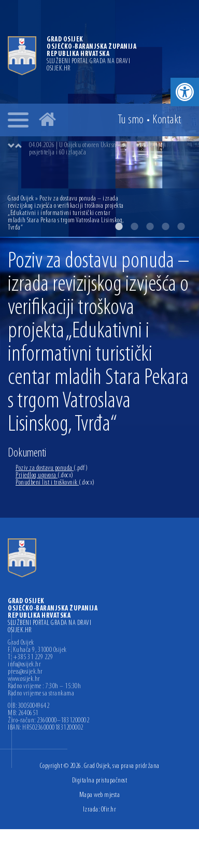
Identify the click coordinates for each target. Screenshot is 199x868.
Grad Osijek (22, 199)
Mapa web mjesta (100, 795)
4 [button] (165, 226)
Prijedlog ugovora (45, 475)
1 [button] (119, 226)
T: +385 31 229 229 (30, 658)
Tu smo (131, 120)
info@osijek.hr (24, 665)
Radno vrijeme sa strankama (41, 694)
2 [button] (134, 226)
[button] (185, 92)
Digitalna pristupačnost (100, 781)
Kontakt (167, 120)
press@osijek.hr (25, 672)
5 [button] (181, 226)
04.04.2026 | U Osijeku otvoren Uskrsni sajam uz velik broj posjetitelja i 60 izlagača (97, 149)
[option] (110, 149)
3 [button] (150, 226)
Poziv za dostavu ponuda (52, 468)
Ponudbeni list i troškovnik (55, 483)
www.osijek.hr (24, 679)
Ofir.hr (109, 810)
